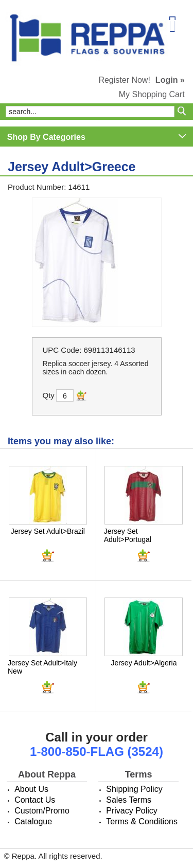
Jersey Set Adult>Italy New (42, 667)
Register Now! (124, 80)
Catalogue (33, 821)
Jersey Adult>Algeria (144, 663)
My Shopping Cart (152, 94)
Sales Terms (129, 800)
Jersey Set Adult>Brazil (48, 531)
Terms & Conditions (142, 821)
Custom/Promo (42, 811)
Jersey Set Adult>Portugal (128, 535)
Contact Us (35, 800)
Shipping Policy (134, 789)
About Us (31, 789)
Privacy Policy (132, 811)
